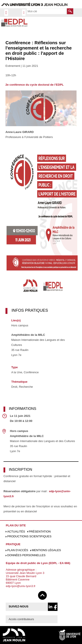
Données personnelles (26, 555)
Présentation (40, 532)
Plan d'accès (18, 550)
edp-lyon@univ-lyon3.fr (21, 586)
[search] (46, 11)
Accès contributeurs (21, 619)
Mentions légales (46, 550)
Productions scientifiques (29, 536)
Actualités (16, 532)
